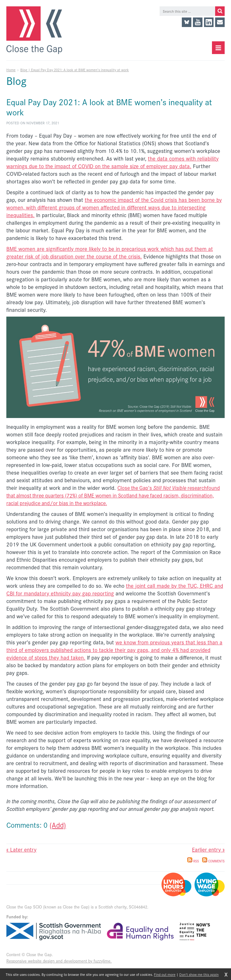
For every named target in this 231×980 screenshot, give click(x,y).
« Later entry (21, 849)
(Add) (58, 825)
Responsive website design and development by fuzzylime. (59, 961)
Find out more (165, 974)
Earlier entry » (208, 849)
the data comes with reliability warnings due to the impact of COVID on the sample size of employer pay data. (112, 162)
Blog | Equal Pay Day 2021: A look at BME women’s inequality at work (75, 70)
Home (11, 70)
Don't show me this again (199, 974)
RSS (193, 861)
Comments (213, 861)
